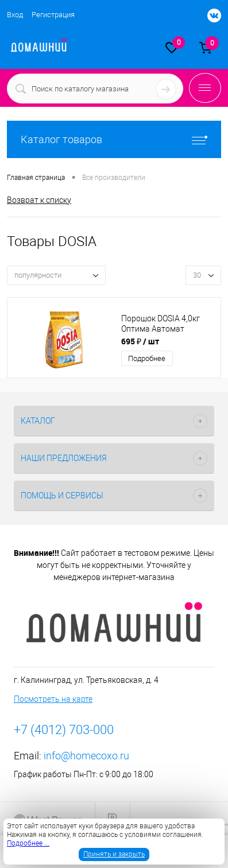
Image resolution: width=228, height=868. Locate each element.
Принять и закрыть (114, 854)
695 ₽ (140, 341)
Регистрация (53, 15)
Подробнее (147, 358)
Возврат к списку (39, 200)
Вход (15, 15)
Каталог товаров (114, 139)
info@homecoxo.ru (86, 756)
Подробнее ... (28, 843)
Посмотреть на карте (53, 699)
